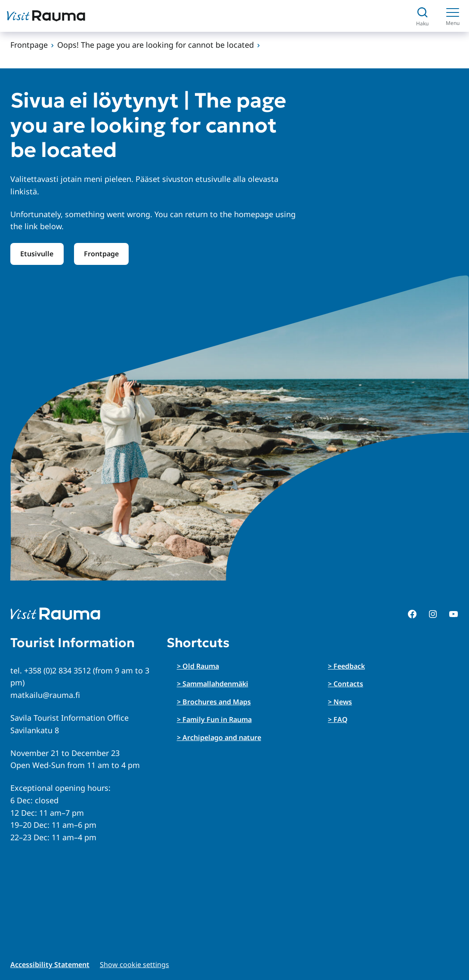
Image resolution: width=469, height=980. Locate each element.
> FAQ (338, 719)
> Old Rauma (198, 666)
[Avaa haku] (422, 16)
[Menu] (453, 16)
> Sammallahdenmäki (213, 684)
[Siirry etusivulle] (46, 16)
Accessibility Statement (50, 965)
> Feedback (346, 666)
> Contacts (346, 684)
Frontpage (29, 45)
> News (340, 702)
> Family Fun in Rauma (214, 719)
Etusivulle (37, 254)
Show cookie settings (134, 965)
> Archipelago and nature (219, 737)
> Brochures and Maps (214, 702)
